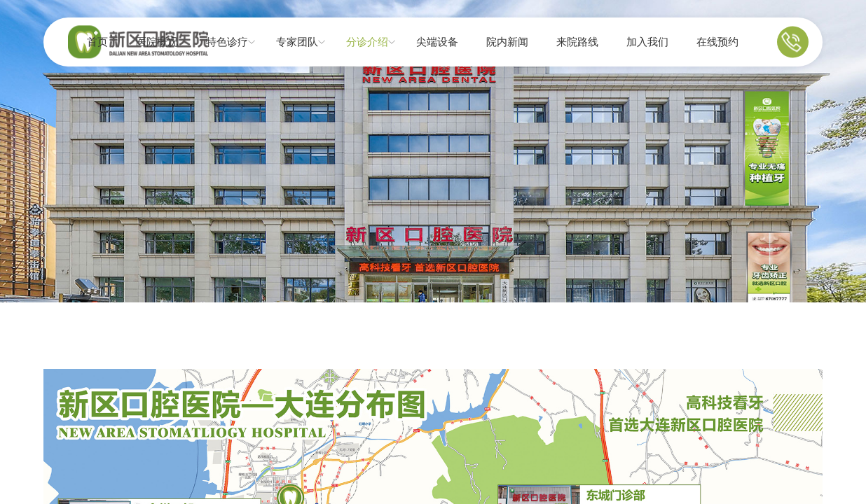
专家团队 (297, 42)
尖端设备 (437, 42)
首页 (97, 42)
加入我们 (647, 42)
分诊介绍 (367, 42)
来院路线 (577, 42)
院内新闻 (507, 42)
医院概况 (157, 42)
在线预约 (717, 42)
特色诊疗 (227, 42)
